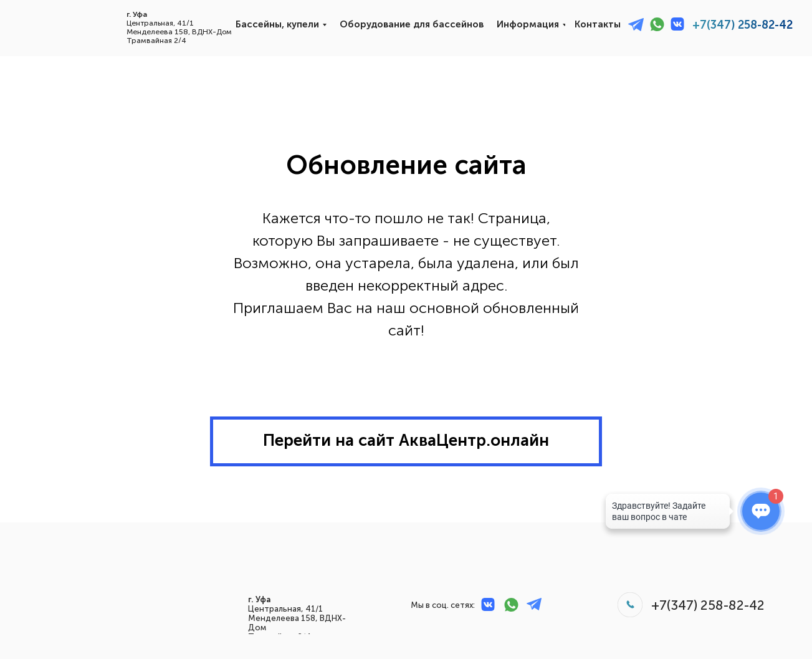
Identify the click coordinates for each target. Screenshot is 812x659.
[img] (49, 25)
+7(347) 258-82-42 (743, 25)
